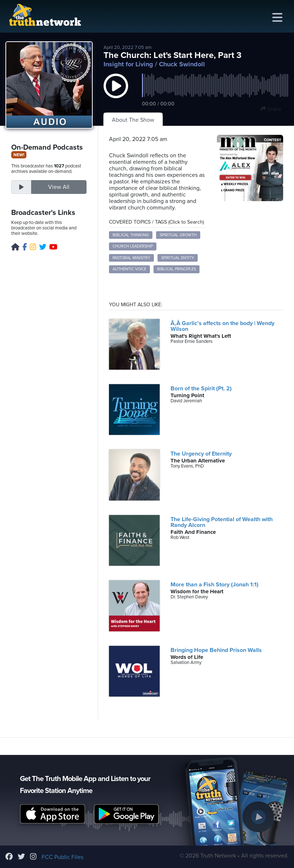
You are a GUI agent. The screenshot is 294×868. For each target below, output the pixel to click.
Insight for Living (128, 64)
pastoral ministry (131, 258)
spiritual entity (178, 258)
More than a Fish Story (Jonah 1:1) (215, 585)
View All (59, 187)
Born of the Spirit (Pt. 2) (201, 389)
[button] (116, 93)
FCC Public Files (62, 857)
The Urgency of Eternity (201, 454)
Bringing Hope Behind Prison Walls (216, 650)
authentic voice (129, 269)
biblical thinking (131, 235)
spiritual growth (178, 235)
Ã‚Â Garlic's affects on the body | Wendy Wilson (222, 326)
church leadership (133, 246)
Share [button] (271, 109)
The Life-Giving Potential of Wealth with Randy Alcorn (222, 522)
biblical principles (177, 269)
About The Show (133, 120)
